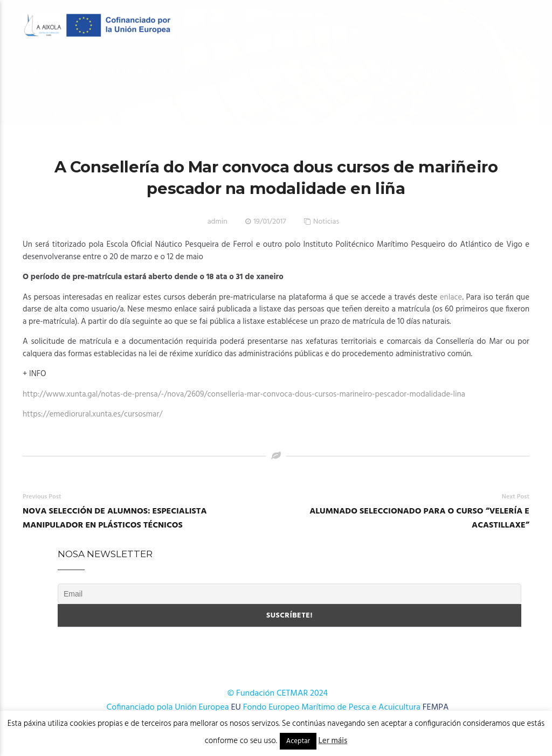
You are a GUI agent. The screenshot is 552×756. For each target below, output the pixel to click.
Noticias (326, 222)
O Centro (50, 71)
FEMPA (436, 708)
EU (236, 708)
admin (218, 222)
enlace (451, 297)
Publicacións (448, 71)
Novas (507, 71)
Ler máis (333, 741)
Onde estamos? (63, 113)
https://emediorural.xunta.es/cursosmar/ (92, 414)
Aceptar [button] (298, 741)
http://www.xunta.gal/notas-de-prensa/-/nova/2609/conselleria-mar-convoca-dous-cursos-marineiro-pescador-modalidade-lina (244, 394)
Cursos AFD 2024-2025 (358, 71)
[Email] (289, 594)
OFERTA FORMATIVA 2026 (140, 71)
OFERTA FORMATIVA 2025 (251, 71)
